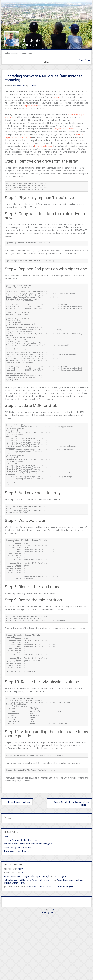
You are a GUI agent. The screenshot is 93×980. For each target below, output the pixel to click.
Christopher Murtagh (32, 43)
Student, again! (60, 939)
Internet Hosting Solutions (17, 865)
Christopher (33, 86)
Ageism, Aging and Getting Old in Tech (21, 903)
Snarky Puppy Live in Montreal (17, 910)
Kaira (52, 972)
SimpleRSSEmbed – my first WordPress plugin (72, 866)
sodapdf (58, 97)
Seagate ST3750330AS (64, 129)
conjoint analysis (30, 106)
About (21, 932)
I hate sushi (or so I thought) (17, 914)
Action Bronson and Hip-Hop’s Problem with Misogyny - (29, 943)
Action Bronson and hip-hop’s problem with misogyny (28, 907)
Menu (46, 62)
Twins (7, 899)
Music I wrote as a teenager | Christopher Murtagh (27, 939)
